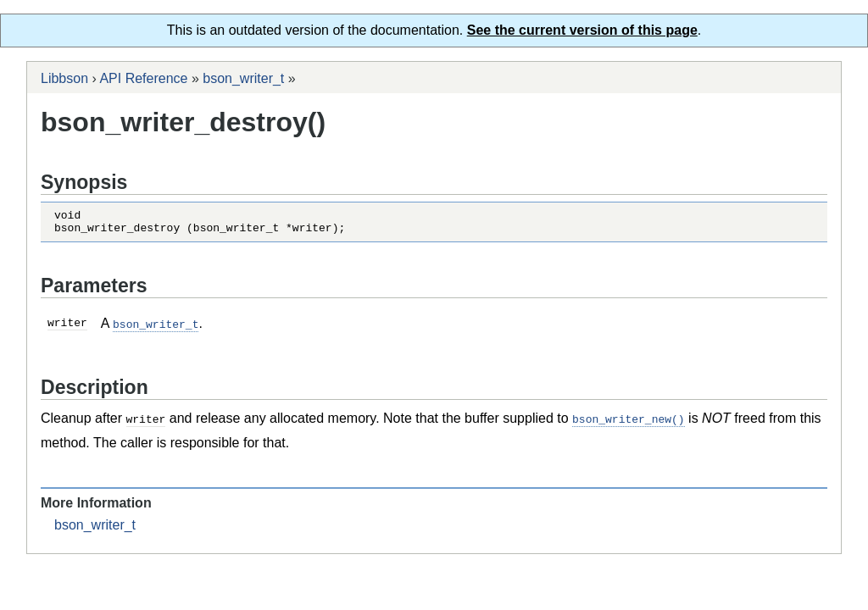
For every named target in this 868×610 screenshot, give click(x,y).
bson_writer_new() (629, 423)
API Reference (143, 78)
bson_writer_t (243, 78)
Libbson (64, 78)
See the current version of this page (582, 30)
